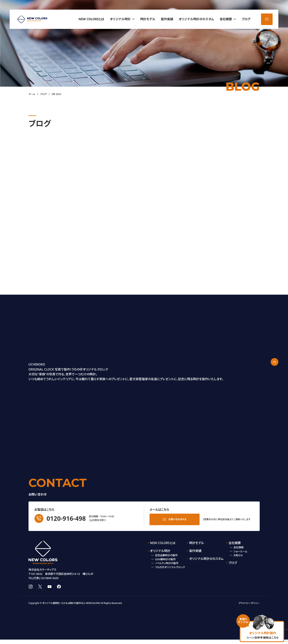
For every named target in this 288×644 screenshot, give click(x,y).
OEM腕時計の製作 (165, 558)
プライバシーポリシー (249, 607)
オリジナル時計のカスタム (196, 19)
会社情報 (238, 546)
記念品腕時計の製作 (166, 554)
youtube (50, 591)
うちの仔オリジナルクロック (170, 566)
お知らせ (238, 554)
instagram (31, 591)
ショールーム (240, 550)
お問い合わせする (177, 518)
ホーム (32, 94)
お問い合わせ (267, 19)
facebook (59, 591)
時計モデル (148, 19)
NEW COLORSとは (91, 19)
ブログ (246, 19)
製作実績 (167, 19)
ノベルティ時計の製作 (167, 562)
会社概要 (226, 19)
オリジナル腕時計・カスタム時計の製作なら (64, 607)
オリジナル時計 (120, 19)
